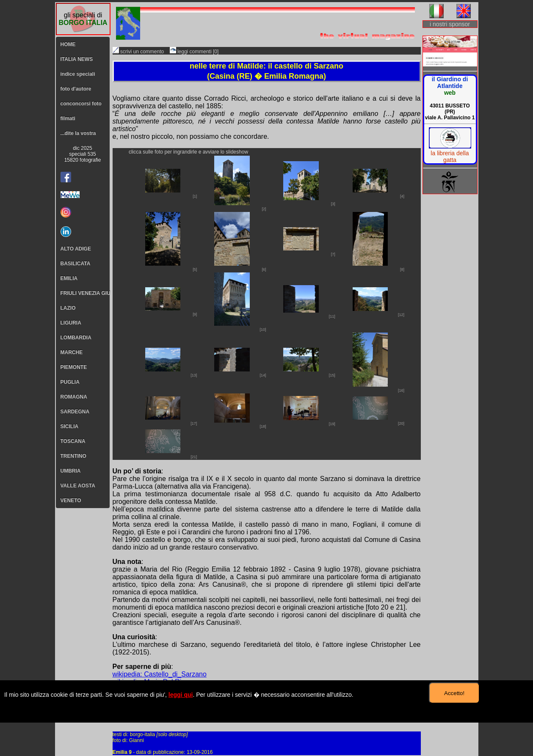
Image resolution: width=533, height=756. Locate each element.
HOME (68, 44)
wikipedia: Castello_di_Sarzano (160, 674)
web (450, 93)
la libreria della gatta (450, 157)
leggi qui (181, 695)
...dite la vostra (78, 133)
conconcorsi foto (81, 104)
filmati (68, 118)
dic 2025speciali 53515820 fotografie (83, 154)
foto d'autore (76, 89)
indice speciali (78, 74)
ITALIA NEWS (77, 59)
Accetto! (454, 693)
